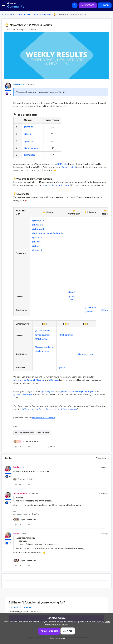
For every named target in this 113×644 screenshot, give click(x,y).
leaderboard (43, 433)
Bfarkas (17, 467)
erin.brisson (19, 85)
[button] (3, 6)
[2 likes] (25, 519)
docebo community (24, 433)
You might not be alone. (20, 607)
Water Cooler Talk (42, 15)
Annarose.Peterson (22, 493)
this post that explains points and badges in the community (50, 409)
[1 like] (24, 479)
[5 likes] (26, 441)
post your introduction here (56, 185)
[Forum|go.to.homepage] (16, 5)
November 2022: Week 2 (44, 418)
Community (8, 15)
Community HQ (24, 15)
